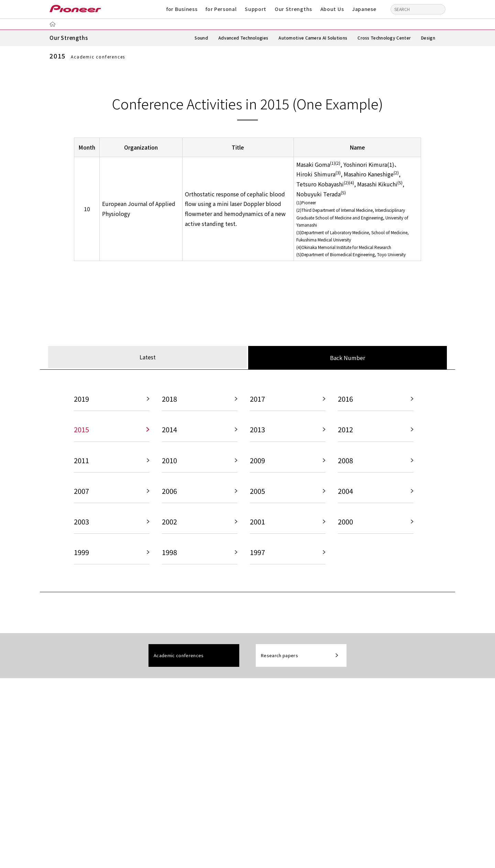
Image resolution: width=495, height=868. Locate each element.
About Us (332, 9)
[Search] (439, 9)
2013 (257, 431)
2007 (81, 493)
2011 (81, 462)
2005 (257, 493)
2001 (257, 524)
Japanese (364, 9)
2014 (169, 431)
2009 (257, 462)
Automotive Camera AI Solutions (313, 38)
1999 (81, 555)
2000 (345, 524)
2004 (345, 493)
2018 (169, 400)
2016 (345, 400)
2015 (81, 431)
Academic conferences (179, 659)
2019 (81, 400)
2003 (81, 524)
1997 (257, 555)
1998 (169, 555)
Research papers (279, 659)
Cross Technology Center (384, 38)
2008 (345, 462)
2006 (169, 493)
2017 (257, 400)
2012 (345, 431)
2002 (169, 524)
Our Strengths (293, 9)
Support (256, 9)
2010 (169, 462)
